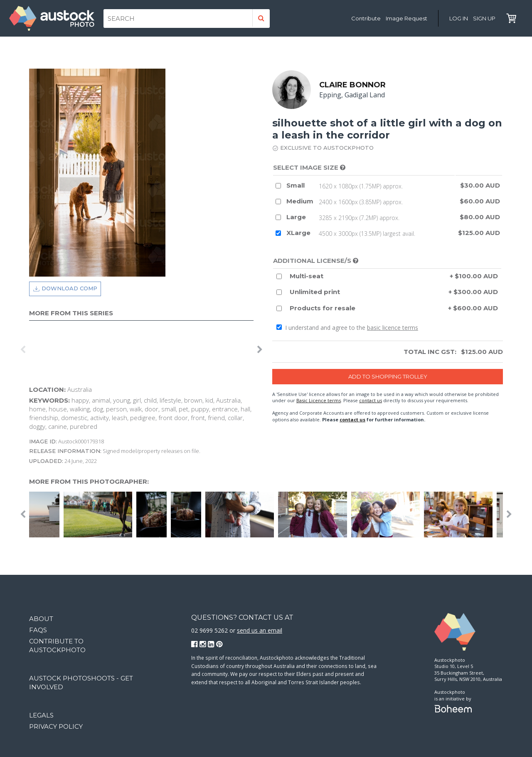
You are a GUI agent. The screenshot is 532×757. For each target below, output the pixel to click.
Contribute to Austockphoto (57, 646)
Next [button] (260, 350)
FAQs (38, 630)
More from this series (71, 313)
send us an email (260, 630)
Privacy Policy (56, 726)
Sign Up (484, 18)
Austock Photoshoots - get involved (81, 683)
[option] (31, 350)
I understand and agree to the (347, 328)
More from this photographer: (89, 481)
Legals (41, 715)
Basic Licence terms (319, 400)
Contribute (366, 18)
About (41, 619)
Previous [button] (23, 350)
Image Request (406, 18)
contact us (371, 400)
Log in (459, 18)
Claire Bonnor (352, 85)
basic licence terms (393, 328)
